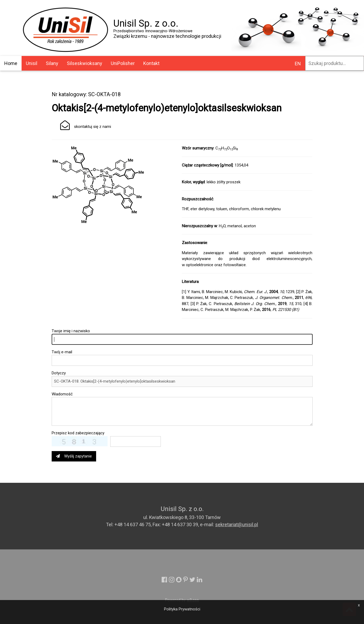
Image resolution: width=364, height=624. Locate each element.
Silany (52, 63)
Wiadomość (62, 394)
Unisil (32, 63)
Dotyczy (59, 373)
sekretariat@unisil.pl (237, 524)
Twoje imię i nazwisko (71, 331)
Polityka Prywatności (182, 609)
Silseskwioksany (85, 63)
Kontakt (151, 63)
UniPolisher (123, 63)
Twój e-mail (62, 352)
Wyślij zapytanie (74, 456)
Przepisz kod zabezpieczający (78, 433)
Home (11, 63)
